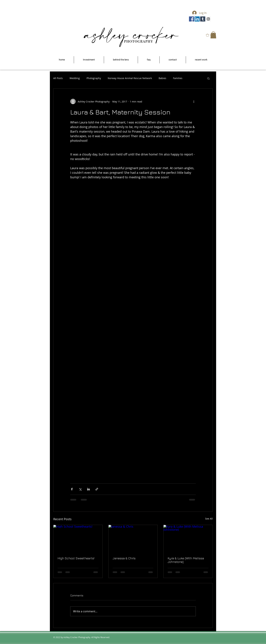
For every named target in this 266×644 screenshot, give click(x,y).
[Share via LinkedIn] (88, 489)
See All (209, 519)
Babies (162, 78)
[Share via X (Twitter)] (80, 489)
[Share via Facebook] (72, 489)
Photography (94, 78)
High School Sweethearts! (76, 558)
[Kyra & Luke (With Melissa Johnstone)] (188, 539)
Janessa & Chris (124, 558)
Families (178, 78)
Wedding (75, 78)
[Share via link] (97, 489)
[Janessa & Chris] (133, 539)
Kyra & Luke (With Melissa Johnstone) (186, 560)
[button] (213, 35)
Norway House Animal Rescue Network (130, 78)
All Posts (58, 78)
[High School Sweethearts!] (78, 539)
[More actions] (194, 101)
